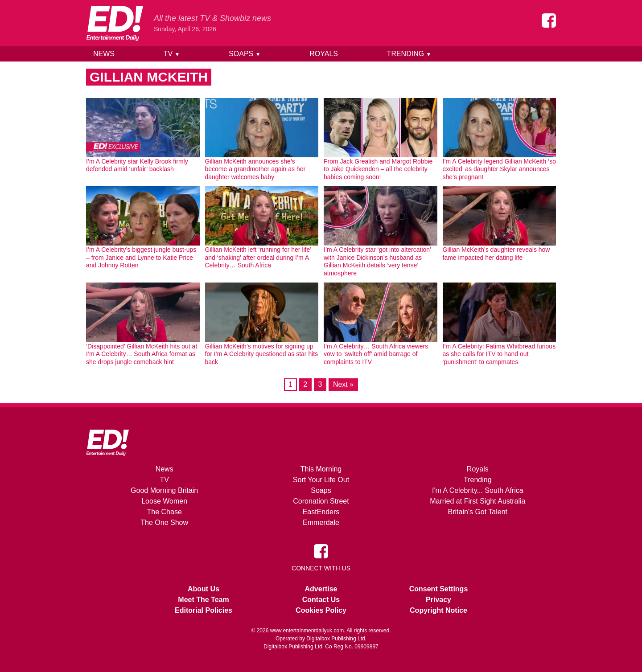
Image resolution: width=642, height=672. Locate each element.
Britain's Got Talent (478, 512)
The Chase (165, 512)
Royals (324, 54)
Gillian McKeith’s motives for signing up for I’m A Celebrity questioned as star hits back (262, 354)
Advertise (321, 589)
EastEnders (321, 512)
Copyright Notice (438, 610)
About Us (204, 589)
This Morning (321, 469)
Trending (409, 54)
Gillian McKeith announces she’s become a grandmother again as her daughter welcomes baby (255, 169)
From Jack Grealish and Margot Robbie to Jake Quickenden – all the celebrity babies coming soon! (378, 169)
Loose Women (164, 501)
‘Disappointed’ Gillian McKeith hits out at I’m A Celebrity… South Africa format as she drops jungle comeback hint (142, 354)
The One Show (164, 522)
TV (172, 54)
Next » (343, 384)
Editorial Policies (204, 610)
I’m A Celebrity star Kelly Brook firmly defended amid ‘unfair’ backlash (137, 165)
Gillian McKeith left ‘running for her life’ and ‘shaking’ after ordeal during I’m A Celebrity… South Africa (258, 257)
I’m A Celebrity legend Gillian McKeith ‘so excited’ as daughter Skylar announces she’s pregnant (499, 169)
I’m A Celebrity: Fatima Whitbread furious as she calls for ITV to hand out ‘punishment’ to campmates (499, 354)
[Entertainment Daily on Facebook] (549, 20)
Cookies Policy (321, 610)
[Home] (115, 23)
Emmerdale (321, 522)
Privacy (438, 600)
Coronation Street (321, 501)
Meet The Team (203, 600)
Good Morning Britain (164, 490)
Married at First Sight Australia (477, 501)
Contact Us (321, 600)
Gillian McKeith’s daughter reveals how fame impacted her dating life (496, 254)
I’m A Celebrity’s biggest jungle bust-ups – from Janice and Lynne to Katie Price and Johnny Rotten (141, 257)
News (104, 54)
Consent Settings (439, 589)
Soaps (245, 54)
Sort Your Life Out (321, 480)
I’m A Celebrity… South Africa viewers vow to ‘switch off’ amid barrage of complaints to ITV (376, 354)
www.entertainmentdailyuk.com (307, 631)
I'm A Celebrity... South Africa (478, 490)
